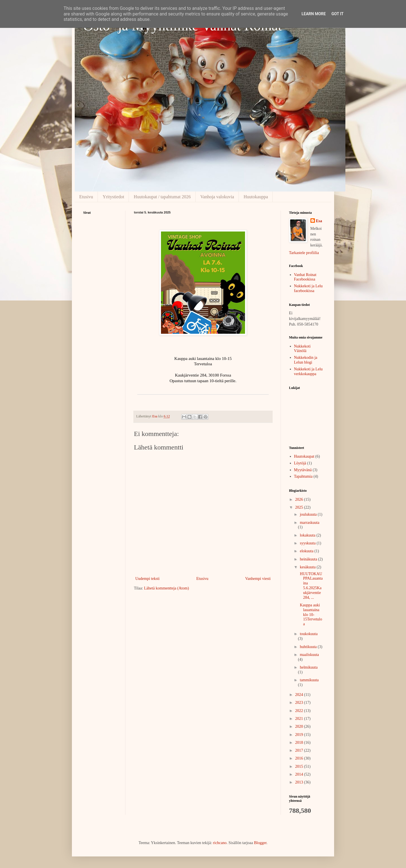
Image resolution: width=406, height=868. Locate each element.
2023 (300, 703)
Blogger (260, 843)
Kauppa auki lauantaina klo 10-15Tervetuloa (310, 615)
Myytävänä (303, 470)
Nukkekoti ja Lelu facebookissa (308, 288)
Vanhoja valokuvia (217, 197)
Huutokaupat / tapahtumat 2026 (162, 197)
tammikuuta (309, 680)
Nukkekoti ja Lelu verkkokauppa (308, 371)
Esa (319, 221)
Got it (337, 14)
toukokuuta (309, 634)
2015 (300, 766)
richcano (220, 843)
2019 (300, 735)
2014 (300, 774)
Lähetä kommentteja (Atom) (166, 588)
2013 (300, 782)
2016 (300, 758)
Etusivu (86, 197)
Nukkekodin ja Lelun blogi (306, 360)
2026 (300, 499)
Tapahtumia (303, 476)
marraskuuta (309, 523)
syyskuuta (308, 543)
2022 (300, 711)
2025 (300, 507)
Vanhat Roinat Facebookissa (305, 277)
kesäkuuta (308, 567)
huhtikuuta (309, 647)
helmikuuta (309, 667)
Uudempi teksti (147, 579)
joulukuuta (309, 514)
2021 (300, 719)
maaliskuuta (309, 655)
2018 (300, 743)
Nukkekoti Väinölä (302, 349)
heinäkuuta (309, 559)
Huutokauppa (256, 197)
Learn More (314, 14)
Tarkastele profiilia (304, 253)
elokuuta (307, 551)
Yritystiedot (113, 197)
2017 (300, 750)
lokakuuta (308, 535)
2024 (300, 695)
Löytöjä (300, 463)
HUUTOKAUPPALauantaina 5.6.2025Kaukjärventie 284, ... (311, 586)
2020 (300, 726)
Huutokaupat (304, 456)
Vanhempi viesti (258, 579)
